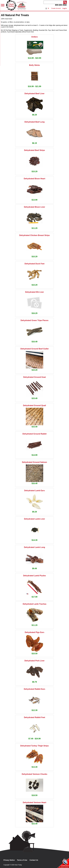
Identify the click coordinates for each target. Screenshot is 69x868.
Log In (65, 8)
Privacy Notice (9, 860)
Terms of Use (22, 860)
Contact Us (34, 860)
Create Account (56, 8)
